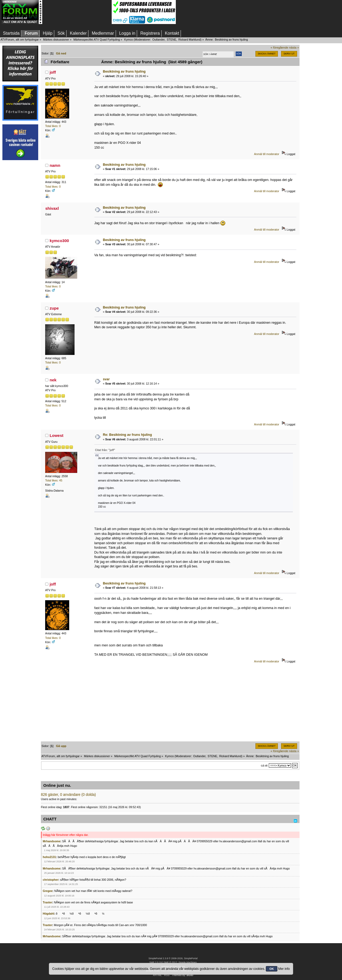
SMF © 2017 (170, 962)
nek (53, 380)
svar (106, 379)
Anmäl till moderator (267, 154)
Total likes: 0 (53, 126)
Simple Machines (188, 962)
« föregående (279, 48)
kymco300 (59, 241)
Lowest (57, 435)
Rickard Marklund (189, 39)
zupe (54, 308)
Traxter (47, 902)
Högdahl (48, 914)
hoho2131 (49, 857)
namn (55, 165)
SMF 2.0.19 (156, 962)
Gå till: (264, 766)
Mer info (284, 969)
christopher (50, 880)
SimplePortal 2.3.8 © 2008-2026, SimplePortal (173, 958)
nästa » (294, 48)
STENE (172, 39)
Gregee (48, 891)
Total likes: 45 (54, 480)
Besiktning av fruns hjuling (124, 72)
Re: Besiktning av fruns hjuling (127, 435)
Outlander (158, 39)
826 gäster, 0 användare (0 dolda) (68, 795)
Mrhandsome (52, 841)
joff (53, 72)
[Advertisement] (77, 12)
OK (272, 969)
